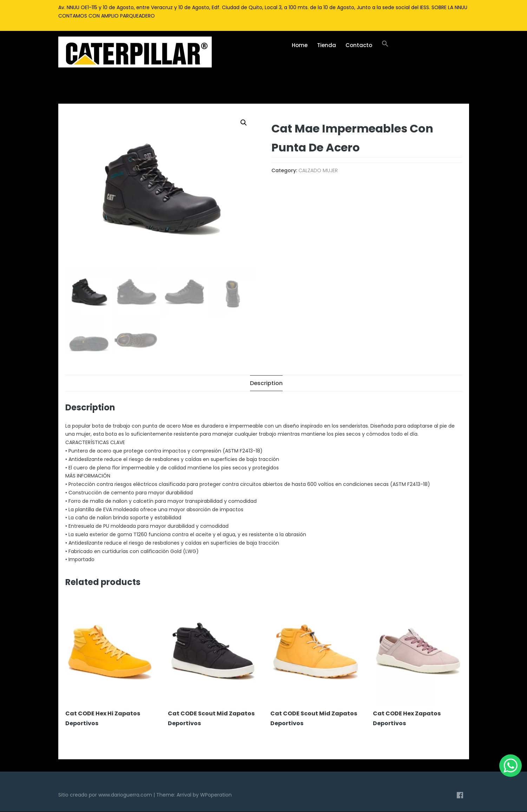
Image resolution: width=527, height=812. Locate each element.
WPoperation (216, 795)
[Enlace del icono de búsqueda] (385, 45)
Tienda (327, 45)
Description (266, 384)
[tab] (266, 384)
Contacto (359, 45)
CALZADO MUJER (318, 170)
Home (300, 45)
